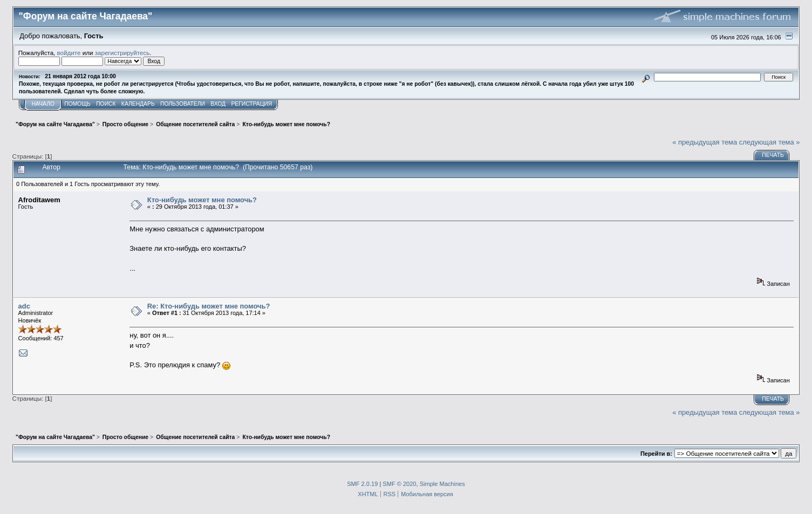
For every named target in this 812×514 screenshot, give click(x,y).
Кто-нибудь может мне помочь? (202, 200)
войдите (69, 53)
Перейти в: (656, 454)
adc (24, 306)
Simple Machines (442, 484)
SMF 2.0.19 (362, 484)
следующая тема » (770, 142)
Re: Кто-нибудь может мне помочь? (209, 306)
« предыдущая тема (705, 142)
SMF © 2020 (399, 484)
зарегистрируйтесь (122, 53)
